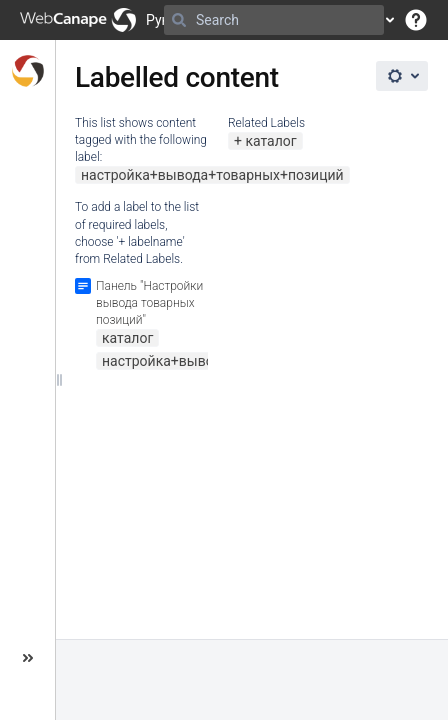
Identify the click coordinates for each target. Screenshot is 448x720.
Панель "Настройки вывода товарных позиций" (149, 303)
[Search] (179, 20)
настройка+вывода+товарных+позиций (212, 175)
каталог (270, 141)
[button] (416, 20)
